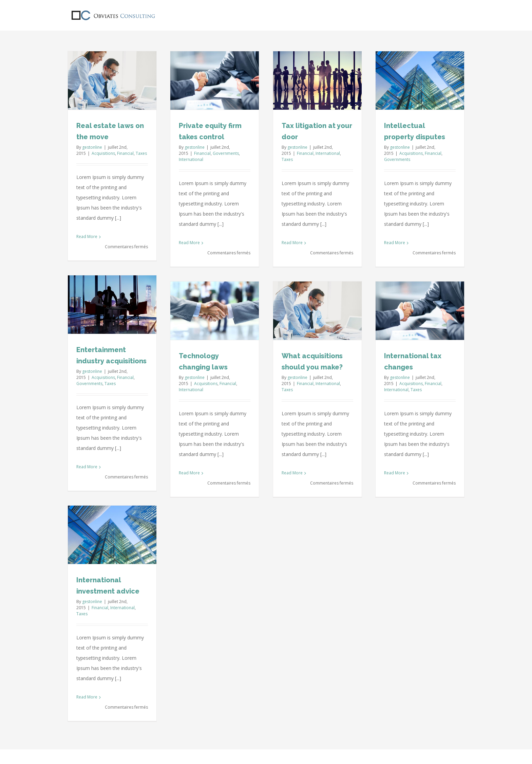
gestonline (92, 147)
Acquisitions (103, 153)
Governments (226, 153)
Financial (125, 153)
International (191, 159)
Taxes (141, 153)
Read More (87, 237)
